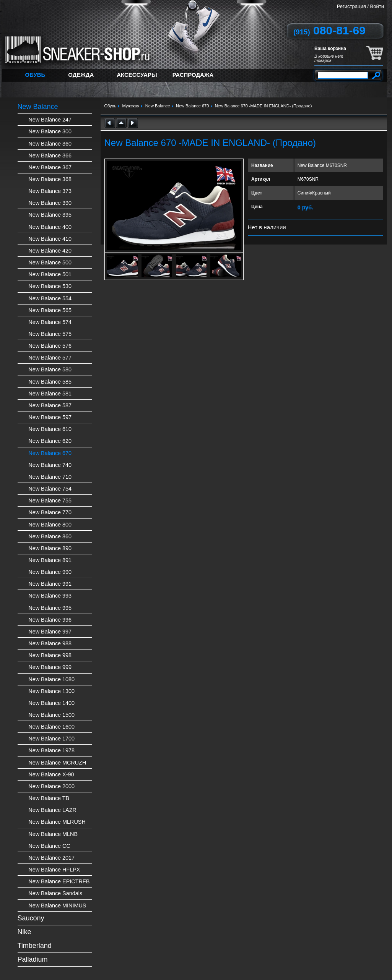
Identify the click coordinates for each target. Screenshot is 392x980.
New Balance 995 (50, 608)
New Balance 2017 (51, 858)
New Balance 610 (50, 429)
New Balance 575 (50, 334)
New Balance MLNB (53, 834)
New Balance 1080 (51, 679)
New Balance (38, 107)
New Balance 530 (50, 286)
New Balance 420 (50, 251)
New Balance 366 (50, 156)
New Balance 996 (50, 620)
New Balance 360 (50, 144)
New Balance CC (49, 846)
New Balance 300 (50, 131)
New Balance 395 (50, 215)
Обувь (35, 75)
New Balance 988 (50, 643)
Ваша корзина (330, 49)
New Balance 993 (50, 596)
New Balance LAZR (52, 810)
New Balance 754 (50, 489)
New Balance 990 (50, 572)
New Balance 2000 (51, 786)
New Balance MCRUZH (57, 763)
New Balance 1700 (51, 739)
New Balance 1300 (51, 691)
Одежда (81, 75)
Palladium (33, 959)
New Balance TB (49, 798)
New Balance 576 (50, 346)
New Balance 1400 (51, 703)
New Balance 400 (50, 227)
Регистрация (351, 6)
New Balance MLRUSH (57, 822)
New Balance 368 (50, 179)
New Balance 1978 (51, 750)
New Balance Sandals (55, 893)
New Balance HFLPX (54, 870)
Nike (24, 932)
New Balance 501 (50, 274)
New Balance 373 (50, 191)
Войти (377, 6)
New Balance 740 (50, 465)
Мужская (131, 106)
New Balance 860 (50, 536)
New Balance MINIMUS (57, 905)
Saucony (31, 918)
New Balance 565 (50, 310)
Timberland (35, 946)
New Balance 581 (50, 394)
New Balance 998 (50, 655)
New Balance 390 (50, 203)
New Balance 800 (50, 525)
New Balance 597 (50, 417)
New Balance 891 (50, 560)
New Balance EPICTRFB (59, 881)
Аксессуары (137, 75)
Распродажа (193, 75)
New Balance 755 (50, 501)
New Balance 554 (50, 298)
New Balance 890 (50, 548)
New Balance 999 (50, 667)
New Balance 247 (50, 120)
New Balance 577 (50, 358)
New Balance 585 (50, 382)
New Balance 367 (50, 167)
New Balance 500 (50, 262)
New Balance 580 (50, 369)
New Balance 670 (50, 453)
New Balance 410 (50, 239)
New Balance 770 (50, 512)
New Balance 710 (50, 477)
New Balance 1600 (51, 727)
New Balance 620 (50, 441)
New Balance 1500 (51, 715)
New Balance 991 (50, 584)
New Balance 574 (50, 322)
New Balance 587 (50, 405)
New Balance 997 (50, 632)
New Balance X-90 (51, 774)
